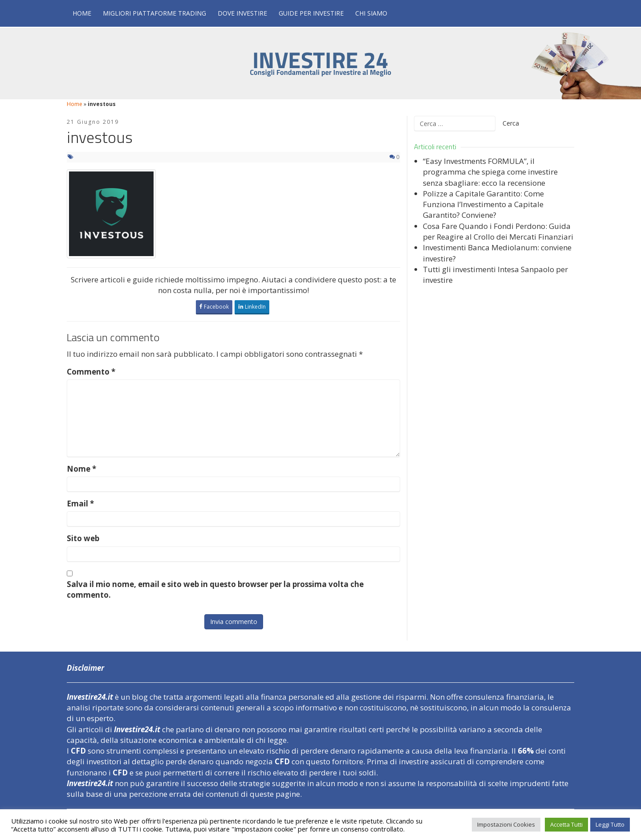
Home (82, 13)
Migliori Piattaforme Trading (154, 13)
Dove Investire (242, 13)
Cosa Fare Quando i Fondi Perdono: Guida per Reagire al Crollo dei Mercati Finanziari (498, 231)
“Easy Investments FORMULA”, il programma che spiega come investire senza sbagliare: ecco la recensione (490, 172)
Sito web (83, 538)
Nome (81, 469)
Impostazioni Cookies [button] (506, 824)
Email (80, 504)
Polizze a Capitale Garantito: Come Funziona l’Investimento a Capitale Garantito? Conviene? (483, 204)
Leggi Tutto (610, 824)
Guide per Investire (311, 13)
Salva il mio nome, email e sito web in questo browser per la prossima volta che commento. (215, 589)
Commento (91, 372)
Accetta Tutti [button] (566, 824)
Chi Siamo (371, 13)
